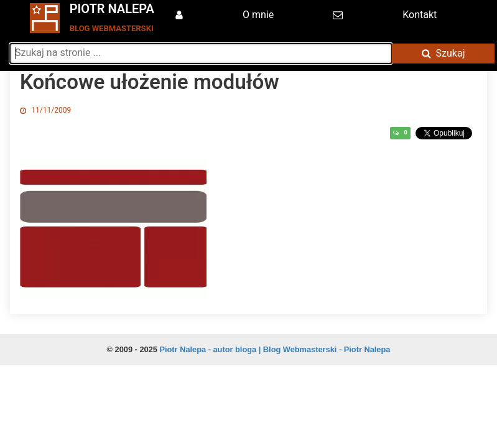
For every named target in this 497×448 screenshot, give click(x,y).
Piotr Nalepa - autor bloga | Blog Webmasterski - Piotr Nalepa (275, 349)
